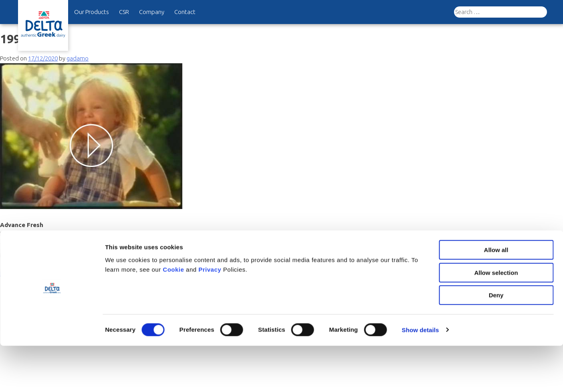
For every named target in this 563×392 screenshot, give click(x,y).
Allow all (496, 296)
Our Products (92, 12)
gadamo (78, 58)
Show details (421, 376)
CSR (124, 12)
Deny (496, 341)
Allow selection (496, 319)
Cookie (174, 315)
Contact (185, 12)
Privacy (211, 315)
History (35, 255)
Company (152, 12)
